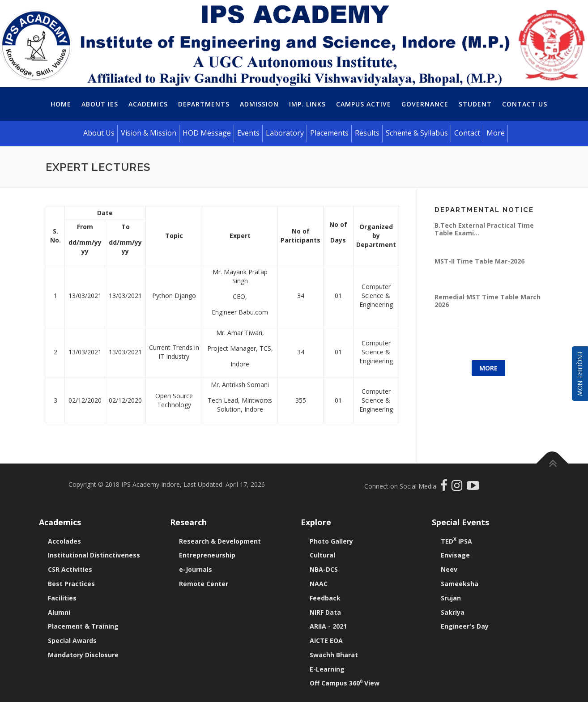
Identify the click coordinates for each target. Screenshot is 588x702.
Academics (148, 104)
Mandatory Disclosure (83, 655)
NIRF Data (325, 612)
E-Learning (327, 669)
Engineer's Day (465, 626)
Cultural (322, 555)
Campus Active (364, 104)
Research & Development (220, 541)
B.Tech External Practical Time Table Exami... (484, 229)
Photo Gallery (331, 541)
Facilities (62, 598)
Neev (449, 569)
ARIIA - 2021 (328, 626)
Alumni (59, 612)
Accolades (64, 541)
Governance (425, 104)
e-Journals (196, 569)
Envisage (455, 555)
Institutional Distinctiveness (94, 555)
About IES (100, 104)
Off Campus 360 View (345, 683)
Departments (204, 104)
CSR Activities (70, 569)
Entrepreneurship (207, 555)
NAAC (319, 584)
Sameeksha (460, 584)
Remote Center (204, 584)
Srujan (451, 598)
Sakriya (453, 612)
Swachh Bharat (334, 655)
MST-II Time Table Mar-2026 (479, 261)
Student (475, 104)
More (488, 368)
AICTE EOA (326, 640)
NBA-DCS (324, 569)
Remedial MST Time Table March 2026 (488, 300)
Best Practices (71, 584)
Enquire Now (580, 374)
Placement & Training (83, 626)
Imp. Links (307, 104)
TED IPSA (456, 541)
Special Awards (72, 640)
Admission (259, 104)
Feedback (325, 598)
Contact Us (525, 104)
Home (61, 104)
